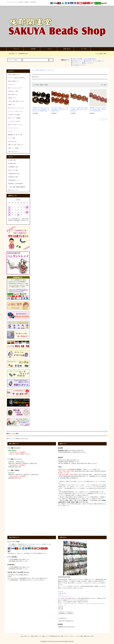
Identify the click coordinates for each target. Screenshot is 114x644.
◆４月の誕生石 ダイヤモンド (79, 65)
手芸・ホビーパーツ (13, 190)
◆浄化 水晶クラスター (77, 61)
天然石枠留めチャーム (14, 180)
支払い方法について (25, 636)
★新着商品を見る (23, 54)
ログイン (49, 49)
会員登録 (32, 49)
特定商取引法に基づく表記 (57, 636)
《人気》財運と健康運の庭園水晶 (17, 187)
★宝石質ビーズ (12, 54)
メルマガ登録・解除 (101, 54)
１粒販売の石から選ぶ (14, 174)
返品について (46, 636)
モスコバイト (51, 70)
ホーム (33, 70)
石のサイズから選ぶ (13, 170)
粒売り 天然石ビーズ (41, 70)
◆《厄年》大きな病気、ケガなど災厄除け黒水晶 (83, 59)
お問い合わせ (65, 49)
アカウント (15, 49)
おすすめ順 (36, 85)
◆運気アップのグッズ (88, 63)
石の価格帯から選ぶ (13, 167)
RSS (88, 636)
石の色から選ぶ (12, 160)
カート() (82, 49)
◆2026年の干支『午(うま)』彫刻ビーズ (94, 61)
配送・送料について (36, 636)
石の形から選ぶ (12, 164)
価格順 (42, 85)
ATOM (92, 636)
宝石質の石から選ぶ (13, 177)
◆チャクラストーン (76, 63)
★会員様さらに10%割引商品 (16, 184)
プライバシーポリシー (70, 636)
